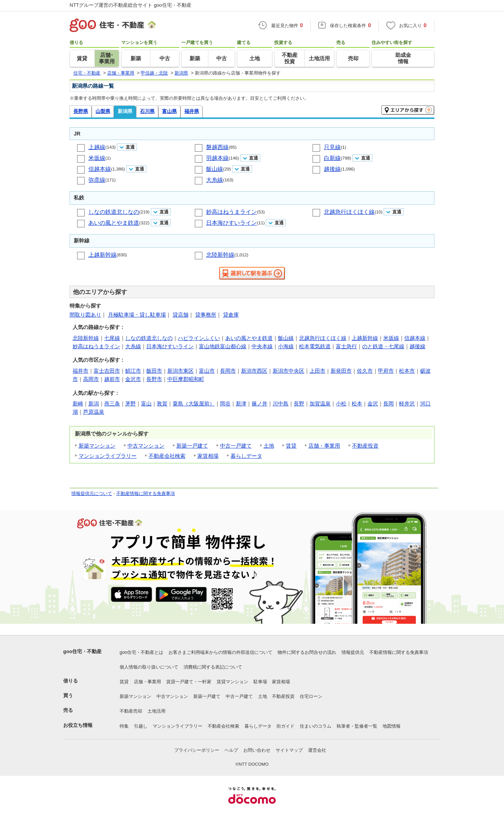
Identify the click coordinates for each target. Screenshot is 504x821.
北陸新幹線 (220, 255)
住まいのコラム (316, 726)
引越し (141, 726)
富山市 (207, 371)
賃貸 (291, 446)
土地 (269, 446)
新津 (241, 404)
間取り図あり (85, 315)
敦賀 (162, 404)
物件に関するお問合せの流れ (307, 652)
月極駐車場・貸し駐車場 (137, 315)
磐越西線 (217, 147)
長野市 (154, 379)
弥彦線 (97, 180)
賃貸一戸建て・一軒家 (189, 682)
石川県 (147, 111)
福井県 (192, 111)
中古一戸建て (236, 446)
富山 (146, 404)
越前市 (112, 379)
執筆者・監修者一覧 (357, 726)
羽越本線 (217, 158)
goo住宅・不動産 (82, 651)
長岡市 (228, 371)
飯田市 (154, 371)
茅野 (131, 404)
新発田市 (341, 371)
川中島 (281, 404)
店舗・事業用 (324, 446)
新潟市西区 (254, 371)
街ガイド (285, 726)
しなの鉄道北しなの (114, 212)
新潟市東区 (181, 371)
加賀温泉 (320, 404)
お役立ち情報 (78, 725)
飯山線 (215, 169)
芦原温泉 (94, 412)
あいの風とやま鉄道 (114, 223)
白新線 (332, 158)
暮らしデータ (246, 456)
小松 (341, 404)
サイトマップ (289, 750)
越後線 (332, 169)
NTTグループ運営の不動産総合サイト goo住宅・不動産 (131, 5)
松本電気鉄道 (315, 346)
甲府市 (386, 371)
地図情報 (392, 726)
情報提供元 (353, 652)
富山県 (169, 111)
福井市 (80, 371)
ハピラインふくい (199, 338)
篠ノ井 (260, 404)
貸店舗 (181, 315)
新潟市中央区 (288, 371)
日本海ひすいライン (232, 223)
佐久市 (365, 371)
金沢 (373, 404)
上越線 (97, 147)
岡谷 (225, 404)
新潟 (94, 404)
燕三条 (112, 404)
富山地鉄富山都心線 (223, 346)
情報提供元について (92, 494)
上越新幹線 (102, 255)
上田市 (317, 371)
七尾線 (112, 338)
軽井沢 (407, 404)
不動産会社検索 (167, 456)
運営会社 (317, 750)
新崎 (78, 404)
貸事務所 (206, 315)
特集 (124, 726)
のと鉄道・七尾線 (383, 346)
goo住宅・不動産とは (141, 652)
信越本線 (100, 169)
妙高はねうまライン (232, 212)
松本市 (407, 371)
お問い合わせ (257, 750)
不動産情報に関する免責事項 (146, 494)
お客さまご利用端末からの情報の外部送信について (220, 652)
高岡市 (91, 379)
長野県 (81, 111)
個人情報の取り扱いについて (149, 667)
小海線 (286, 346)
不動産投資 (365, 446)
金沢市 (133, 379)
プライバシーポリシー (197, 750)
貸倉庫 (231, 315)
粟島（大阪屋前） (194, 404)
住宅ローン (311, 696)
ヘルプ (231, 750)
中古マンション (146, 446)
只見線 (332, 147)
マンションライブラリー (108, 456)
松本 (357, 404)
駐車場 (260, 682)
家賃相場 (208, 456)
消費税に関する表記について (213, 667)
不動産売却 (131, 711)
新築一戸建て (192, 446)
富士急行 (346, 346)
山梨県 (103, 111)
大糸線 (215, 180)
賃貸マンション (232, 682)
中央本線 (262, 346)
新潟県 (125, 111)
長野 (299, 404)
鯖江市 (133, 371)
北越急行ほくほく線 (349, 212)
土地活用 (156, 711)
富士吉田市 (107, 371)
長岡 (389, 404)
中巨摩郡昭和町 (186, 379)
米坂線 (97, 158)
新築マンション (97, 446)
